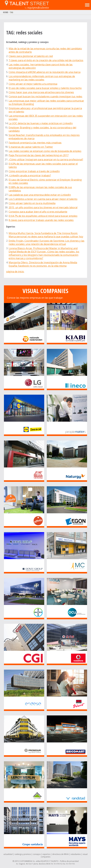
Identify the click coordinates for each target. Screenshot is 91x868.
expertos (46, 854)
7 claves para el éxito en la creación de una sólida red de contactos (46, 60)
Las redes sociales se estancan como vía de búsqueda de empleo (45, 151)
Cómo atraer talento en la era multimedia (32, 203)
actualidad (8, 854)
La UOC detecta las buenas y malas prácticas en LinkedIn (41, 123)
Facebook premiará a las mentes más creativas (35, 143)
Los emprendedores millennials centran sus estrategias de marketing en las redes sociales (42, 78)
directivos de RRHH (60, 854)
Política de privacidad (69, 861)
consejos (37, 854)
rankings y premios (23, 854)
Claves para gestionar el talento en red (31, 56)
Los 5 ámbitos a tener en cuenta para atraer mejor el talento (43, 199)
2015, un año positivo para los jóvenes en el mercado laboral (43, 207)
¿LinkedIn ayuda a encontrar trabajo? (30, 175)
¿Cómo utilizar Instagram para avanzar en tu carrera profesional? (46, 159)
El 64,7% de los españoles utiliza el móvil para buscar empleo (43, 216)
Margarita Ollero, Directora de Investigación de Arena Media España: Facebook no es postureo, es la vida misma (43, 264)
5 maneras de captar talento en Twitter (31, 147)
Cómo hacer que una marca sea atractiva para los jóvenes (41, 92)
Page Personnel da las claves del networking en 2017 (39, 155)
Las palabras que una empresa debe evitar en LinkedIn (40, 195)
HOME (6, 12)
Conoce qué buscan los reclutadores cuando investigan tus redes (45, 96)
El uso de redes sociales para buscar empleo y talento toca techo (45, 88)
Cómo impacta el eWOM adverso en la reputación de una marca (45, 72)
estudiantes (76, 854)
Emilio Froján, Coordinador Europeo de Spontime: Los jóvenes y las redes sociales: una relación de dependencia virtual (46, 242)
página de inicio (15, 271)
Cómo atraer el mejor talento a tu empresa (33, 84)
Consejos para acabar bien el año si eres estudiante (38, 212)
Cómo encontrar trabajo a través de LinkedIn (34, 171)
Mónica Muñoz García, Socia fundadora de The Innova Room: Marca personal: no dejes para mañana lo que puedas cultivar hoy (46, 235)
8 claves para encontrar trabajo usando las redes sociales (41, 220)
